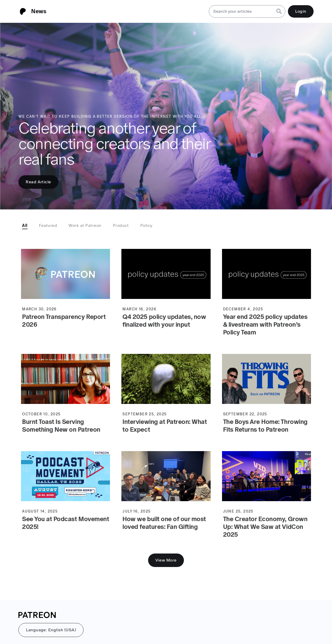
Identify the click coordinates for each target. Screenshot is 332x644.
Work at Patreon (85, 225)
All (25, 225)
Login (301, 11)
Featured (48, 225)
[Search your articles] (241, 11)
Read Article (38, 182)
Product (121, 225)
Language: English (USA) (51, 630)
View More (166, 560)
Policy (146, 225)
